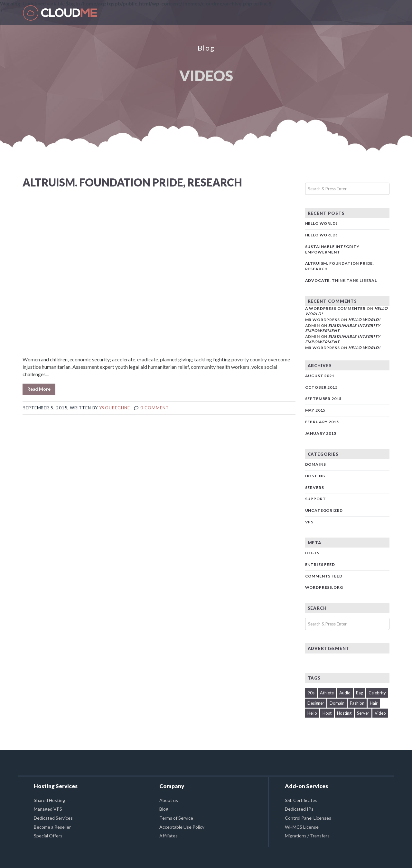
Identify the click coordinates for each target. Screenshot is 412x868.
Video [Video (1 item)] (380, 713)
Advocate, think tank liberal (341, 280)
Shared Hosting (49, 800)
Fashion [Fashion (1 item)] (357, 703)
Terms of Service (176, 818)
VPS (309, 522)
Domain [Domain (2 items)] (337, 703)
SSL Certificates (301, 800)
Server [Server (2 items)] (363, 713)
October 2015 (321, 387)
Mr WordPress (323, 320)
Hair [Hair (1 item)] (374, 703)
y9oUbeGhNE (114, 408)
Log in (312, 553)
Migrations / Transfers (307, 836)
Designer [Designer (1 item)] (316, 703)
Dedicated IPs (299, 809)
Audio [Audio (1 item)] (345, 693)
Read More (39, 389)
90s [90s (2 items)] (311, 693)
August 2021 (320, 376)
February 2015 (322, 422)
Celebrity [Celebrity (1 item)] (377, 693)
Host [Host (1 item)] (327, 713)
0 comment (154, 408)
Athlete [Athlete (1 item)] (327, 693)
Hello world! (321, 223)
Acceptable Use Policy (182, 827)
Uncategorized (324, 510)
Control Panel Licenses (308, 818)
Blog (164, 809)
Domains (316, 464)
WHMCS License (302, 827)
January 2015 (321, 433)
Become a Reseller (52, 827)
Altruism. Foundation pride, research (132, 182)
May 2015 (315, 410)
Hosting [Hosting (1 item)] (344, 713)
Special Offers (48, 836)
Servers (315, 487)
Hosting (315, 476)
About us (169, 800)
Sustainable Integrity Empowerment (332, 249)
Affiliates (169, 836)
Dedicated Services (53, 818)
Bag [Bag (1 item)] (360, 693)
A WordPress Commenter (336, 308)
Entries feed (320, 564)
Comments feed (324, 576)
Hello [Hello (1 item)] (312, 713)
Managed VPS (48, 809)
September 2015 (323, 399)
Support (316, 499)
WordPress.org (324, 587)
